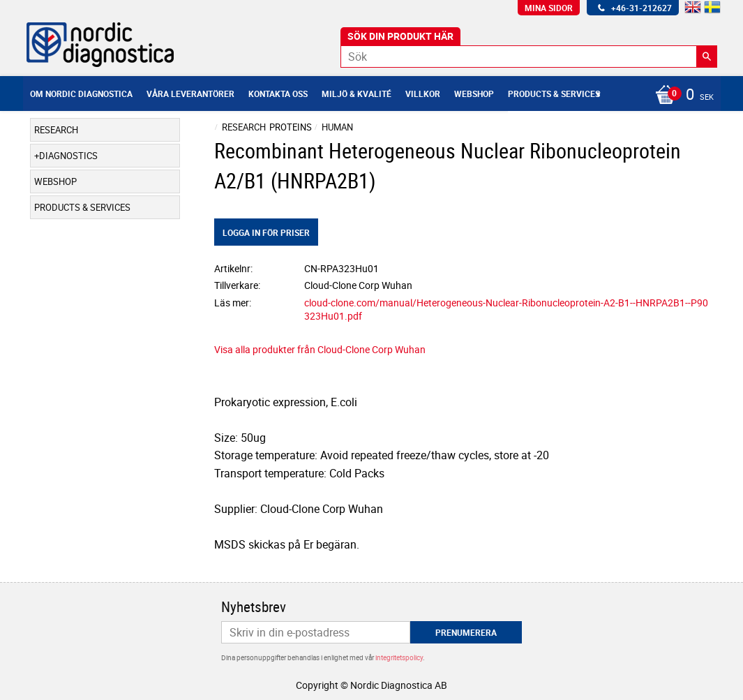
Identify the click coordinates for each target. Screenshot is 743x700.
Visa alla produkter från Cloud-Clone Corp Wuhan (320, 349)
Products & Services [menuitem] (554, 94)
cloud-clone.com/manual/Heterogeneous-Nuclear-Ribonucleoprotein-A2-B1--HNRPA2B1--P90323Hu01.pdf (506, 309)
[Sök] (707, 57)
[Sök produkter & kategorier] (529, 57)
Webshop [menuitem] (474, 94)
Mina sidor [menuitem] (549, 8)
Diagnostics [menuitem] (68, 156)
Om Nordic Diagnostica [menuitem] (81, 94)
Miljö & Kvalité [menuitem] (357, 94)
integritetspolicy (399, 657)
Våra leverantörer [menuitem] (190, 94)
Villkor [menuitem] (423, 94)
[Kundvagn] (681, 96)
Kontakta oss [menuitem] (278, 94)
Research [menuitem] (56, 130)
